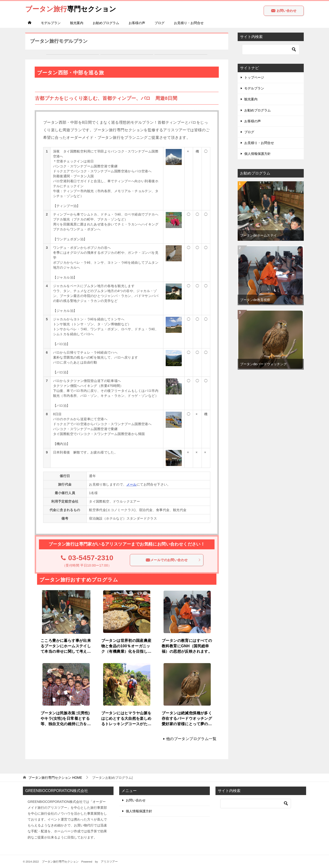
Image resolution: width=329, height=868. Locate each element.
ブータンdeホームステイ (258, 235)
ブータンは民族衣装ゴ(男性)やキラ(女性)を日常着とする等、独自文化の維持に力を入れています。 (66, 718)
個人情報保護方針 (257, 154)
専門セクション (72, 8)
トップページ (254, 77)
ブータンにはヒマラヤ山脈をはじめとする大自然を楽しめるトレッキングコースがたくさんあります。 (126, 718)
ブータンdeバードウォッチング (263, 364)
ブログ (160, 23)
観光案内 (77, 23)
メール (132, 484)
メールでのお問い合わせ (173, 560)
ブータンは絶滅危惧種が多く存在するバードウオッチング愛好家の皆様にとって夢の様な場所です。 (187, 718)
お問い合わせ (284, 11)
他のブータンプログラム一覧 (191, 739)
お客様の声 (137, 23)
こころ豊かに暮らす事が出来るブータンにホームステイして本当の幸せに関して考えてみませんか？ (66, 646)
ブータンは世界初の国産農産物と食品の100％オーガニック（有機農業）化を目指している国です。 (126, 646)
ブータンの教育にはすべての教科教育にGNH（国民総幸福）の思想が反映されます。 (187, 646)
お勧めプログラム (106, 23)
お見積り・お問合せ (189, 23)
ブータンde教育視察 (255, 300)
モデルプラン (51, 23)
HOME (55, 778)
